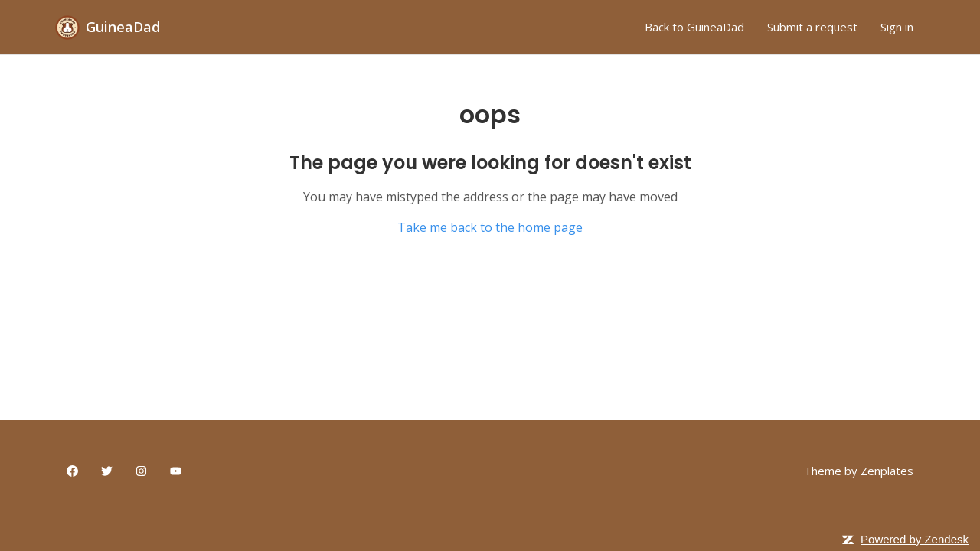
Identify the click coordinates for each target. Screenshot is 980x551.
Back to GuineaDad (694, 27)
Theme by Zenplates (859, 470)
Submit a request (812, 27)
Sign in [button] (897, 27)
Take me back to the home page (490, 227)
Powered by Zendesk (915, 539)
